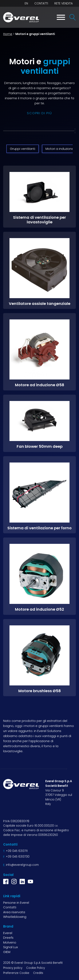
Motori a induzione (60, 149)
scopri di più (39, 113)
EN (26, 3)
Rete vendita (64, 3)
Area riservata (14, 912)
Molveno (10, 942)
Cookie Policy (35, 968)
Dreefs (8, 938)
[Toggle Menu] (61, 17)
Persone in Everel (16, 903)
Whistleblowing (15, 917)
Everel (8, 933)
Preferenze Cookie (16, 973)
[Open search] (73, 17)
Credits (38, 973)
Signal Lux (11, 947)
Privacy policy (13, 968)
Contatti (41, 3)
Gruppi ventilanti (23, 149)
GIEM (7, 952)
